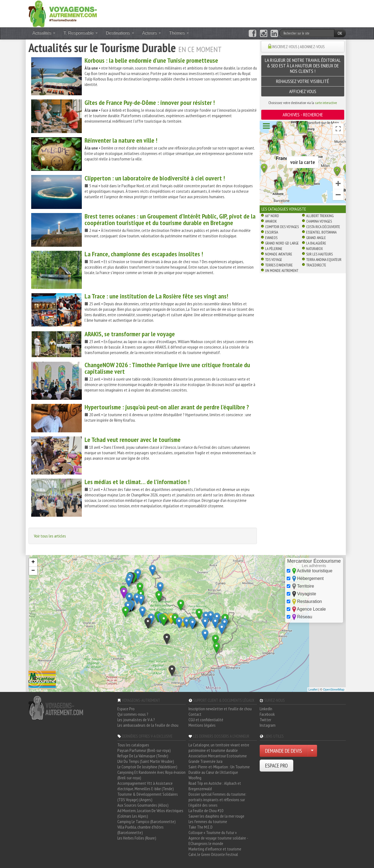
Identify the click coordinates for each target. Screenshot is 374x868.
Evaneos (271, 238)
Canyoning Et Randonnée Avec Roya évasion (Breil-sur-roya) (151, 775)
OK (340, 33)
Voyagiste (301, 594)
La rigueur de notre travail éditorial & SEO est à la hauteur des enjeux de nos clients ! (303, 66)
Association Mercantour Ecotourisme (218, 756)
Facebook (267, 714)
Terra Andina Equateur (324, 260)
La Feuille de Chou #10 (206, 810)
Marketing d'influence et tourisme (215, 849)
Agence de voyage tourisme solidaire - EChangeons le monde (218, 841)
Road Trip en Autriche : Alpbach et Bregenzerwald (215, 786)
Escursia (272, 232)
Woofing (195, 778)
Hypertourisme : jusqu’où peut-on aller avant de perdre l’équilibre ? (167, 407)
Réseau (300, 617)
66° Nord (272, 216)
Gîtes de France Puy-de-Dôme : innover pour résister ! (150, 103)
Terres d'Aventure (279, 265)
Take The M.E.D (201, 827)
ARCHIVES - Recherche (303, 115)
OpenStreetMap (334, 689)
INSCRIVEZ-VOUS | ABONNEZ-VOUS (298, 47)
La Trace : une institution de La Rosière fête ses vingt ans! (156, 296)
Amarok (271, 221)
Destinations (120, 33)
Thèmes (179, 33)
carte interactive (326, 103)
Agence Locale (306, 609)
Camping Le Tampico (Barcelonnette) (147, 821)
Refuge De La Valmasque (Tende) (143, 756)
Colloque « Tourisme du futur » (213, 832)
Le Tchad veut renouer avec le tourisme (133, 440)
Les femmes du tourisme (208, 821)
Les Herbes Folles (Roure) (137, 838)
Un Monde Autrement (282, 271)
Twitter (265, 720)
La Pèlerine (274, 249)
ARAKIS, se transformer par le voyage (130, 334)
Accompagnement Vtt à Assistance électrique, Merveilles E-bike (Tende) (146, 786)
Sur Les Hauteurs (319, 254)
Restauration (304, 602)
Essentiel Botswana (321, 232)
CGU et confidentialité (206, 720)
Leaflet (313, 689)
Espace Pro (126, 709)
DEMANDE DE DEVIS (284, 751)
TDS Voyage (274, 260)
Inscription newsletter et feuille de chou (220, 709)
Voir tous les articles (50, 536)
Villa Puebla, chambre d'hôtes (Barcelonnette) (140, 830)
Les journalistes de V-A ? (136, 720)
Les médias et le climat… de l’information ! (137, 482)
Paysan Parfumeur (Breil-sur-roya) (144, 750)
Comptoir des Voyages (282, 227)
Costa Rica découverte (323, 227)
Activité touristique (310, 571)
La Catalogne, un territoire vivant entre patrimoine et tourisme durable (219, 748)
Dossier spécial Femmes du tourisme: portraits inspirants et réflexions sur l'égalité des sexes (217, 800)
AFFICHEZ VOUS (303, 91)
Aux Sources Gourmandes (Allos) (143, 805)
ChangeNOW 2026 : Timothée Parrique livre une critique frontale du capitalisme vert (167, 368)
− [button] (33, 571)
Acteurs (152, 33)
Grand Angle (316, 238)
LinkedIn (266, 709)
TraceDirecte (316, 265)
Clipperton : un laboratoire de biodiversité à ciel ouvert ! (155, 178)
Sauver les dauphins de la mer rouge (216, 816)
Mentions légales (202, 725)
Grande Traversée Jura (205, 761)
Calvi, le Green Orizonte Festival (213, 854)
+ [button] (33, 562)
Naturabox (314, 249)
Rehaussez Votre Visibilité (303, 81)
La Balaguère (316, 243)
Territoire (300, 586)
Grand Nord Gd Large (282, 243)
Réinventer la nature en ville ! (121, 140)
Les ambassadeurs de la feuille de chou (148, 725)
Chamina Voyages (319, 221)
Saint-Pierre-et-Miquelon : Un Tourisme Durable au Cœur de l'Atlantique (219, 769)
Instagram (268, 725)
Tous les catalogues (133, 745)
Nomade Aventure (279, 254)
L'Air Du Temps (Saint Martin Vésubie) (146, 761)
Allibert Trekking (320, 216)
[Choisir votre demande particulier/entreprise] (312, 751)
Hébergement (305, 579)
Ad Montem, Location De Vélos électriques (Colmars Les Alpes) (150, 813)
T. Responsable (81, 33)
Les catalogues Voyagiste (284, 209)
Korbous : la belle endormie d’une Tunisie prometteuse (151, 60)
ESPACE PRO (276, 766)
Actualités (44, 33)
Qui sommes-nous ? (133, 714)
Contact (195, 714)
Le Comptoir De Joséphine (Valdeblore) (147, 767)
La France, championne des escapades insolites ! (144, 254)
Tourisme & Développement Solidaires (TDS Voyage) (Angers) (148, 797)
